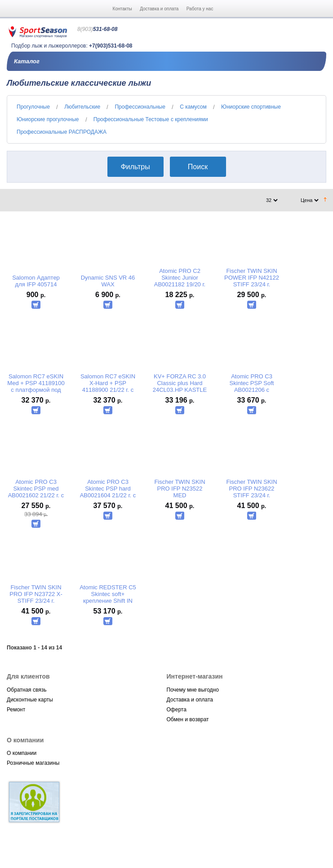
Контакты (122, 9)
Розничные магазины (33, 763)
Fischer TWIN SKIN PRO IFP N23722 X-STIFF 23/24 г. (36, 594)
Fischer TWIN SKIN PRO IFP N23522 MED (180, 489)
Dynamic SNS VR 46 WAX (108, 281)
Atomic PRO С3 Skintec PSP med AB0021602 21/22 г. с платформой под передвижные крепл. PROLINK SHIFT (36, 489)
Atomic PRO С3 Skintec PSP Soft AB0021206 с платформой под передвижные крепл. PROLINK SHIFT (252, 383)
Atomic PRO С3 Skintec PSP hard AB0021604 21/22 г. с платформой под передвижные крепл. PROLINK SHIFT (108, 489)
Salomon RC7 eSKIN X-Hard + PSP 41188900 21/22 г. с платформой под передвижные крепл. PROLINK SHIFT (108, 383)
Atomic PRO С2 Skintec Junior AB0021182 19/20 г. (180, 278)
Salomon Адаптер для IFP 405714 (36, 281)
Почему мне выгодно (193, 690)
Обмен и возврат (188, 719)
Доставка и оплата (159, 9)
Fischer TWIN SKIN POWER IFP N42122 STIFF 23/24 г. (252, 278)
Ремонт (16, 710)
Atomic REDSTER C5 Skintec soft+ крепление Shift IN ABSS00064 (108, 594)
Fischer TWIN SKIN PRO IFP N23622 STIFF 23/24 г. (251, 489)
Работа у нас (200, 9)
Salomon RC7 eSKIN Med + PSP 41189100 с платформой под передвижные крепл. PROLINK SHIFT (36, 383)
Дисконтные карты (30, 700)
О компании (22, 753)
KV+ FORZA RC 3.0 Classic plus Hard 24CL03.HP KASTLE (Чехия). (180, 383)
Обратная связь (27, 690)
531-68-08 (97, 29)
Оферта (177, 710)
